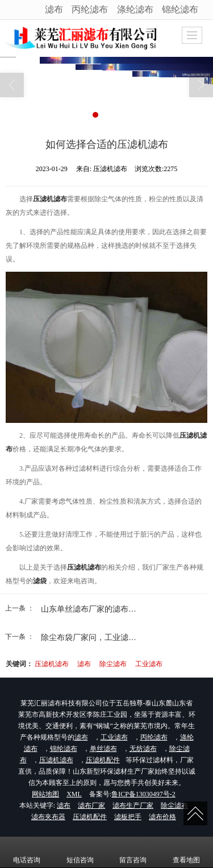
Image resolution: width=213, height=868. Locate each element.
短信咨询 (80, 852)
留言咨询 (133, 852)
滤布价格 (162, 817)
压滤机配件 (103, 760)
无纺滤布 (143, 749)
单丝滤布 (103, 749)
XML (74, 794)
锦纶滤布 (180, 9)
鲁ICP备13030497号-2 (143, 794)
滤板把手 (128, 817)
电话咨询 (27, 852)
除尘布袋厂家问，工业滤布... (92, 637)
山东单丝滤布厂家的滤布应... (92, 609)
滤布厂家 (91, 805)
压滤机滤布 (52, 664)
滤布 (54, 9)
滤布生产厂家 (133, 805)
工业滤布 (149, 664)
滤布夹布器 (48, 817)
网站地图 (45, 794)
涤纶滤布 (135, 9)
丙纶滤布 (90, 9)
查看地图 (186, 852)
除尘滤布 (113, 664)
